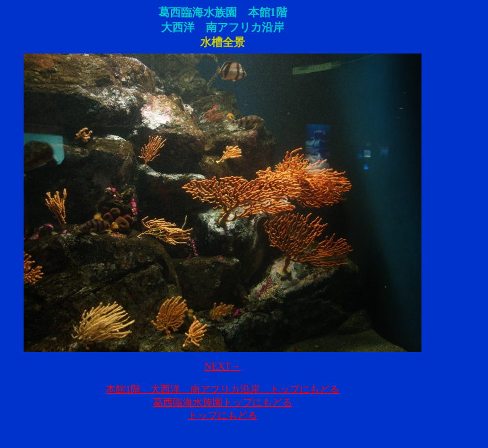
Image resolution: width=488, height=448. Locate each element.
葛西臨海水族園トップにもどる (223, 402)
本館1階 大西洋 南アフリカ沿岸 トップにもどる (223, 389)
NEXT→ (223, 366)
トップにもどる (223, 415)
